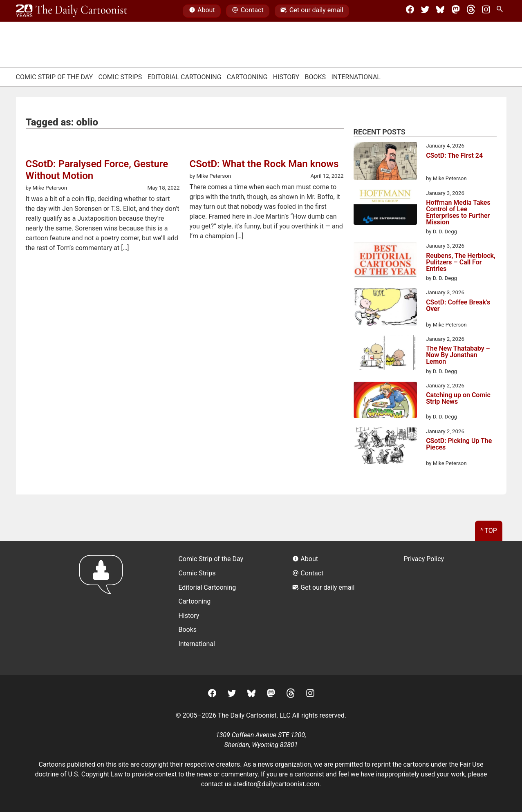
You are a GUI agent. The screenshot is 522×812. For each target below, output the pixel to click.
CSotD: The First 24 (454, 156)
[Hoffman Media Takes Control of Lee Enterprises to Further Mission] (385, 208)
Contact (248, 11)
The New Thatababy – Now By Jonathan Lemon (458, 355)
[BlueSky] (440, 11)
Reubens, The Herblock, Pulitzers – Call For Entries (461, 262)
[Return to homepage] (104, 608)
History (286, 77)
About (202, 11)
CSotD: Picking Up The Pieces (459, 444)
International (356, 77)
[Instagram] (486, 11)
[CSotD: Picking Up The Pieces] (385, 447)
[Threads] (471, 11)
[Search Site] (501, 11)
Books (316, 77)
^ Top (489, 531)
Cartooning (247, 77)
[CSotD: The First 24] (385, 162)
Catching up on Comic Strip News (458, 399)
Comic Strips (120, 77)
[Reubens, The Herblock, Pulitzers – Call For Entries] (385, 261)
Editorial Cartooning (185, 77)
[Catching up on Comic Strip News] (385, 401)
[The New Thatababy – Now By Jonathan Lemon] (385, 354)
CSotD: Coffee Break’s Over (458, 306)
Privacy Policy (424, 559)
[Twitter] (425, 11)
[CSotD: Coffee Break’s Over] (385, 309)
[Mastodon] (456, 11)
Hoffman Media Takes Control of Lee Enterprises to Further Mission (458, 213)
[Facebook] (410, 11)
